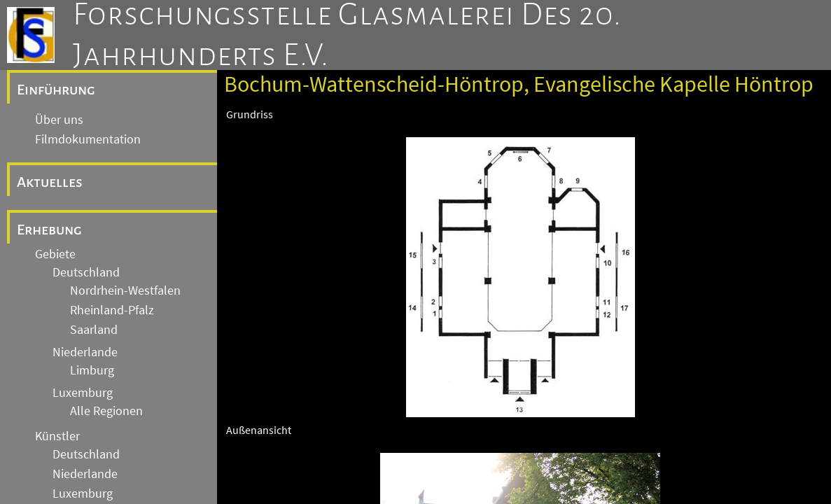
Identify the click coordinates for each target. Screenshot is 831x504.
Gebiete (55, 254)
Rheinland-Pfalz (112, 310)
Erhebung (49, 230)
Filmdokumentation (88, 139)
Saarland (94, 330)
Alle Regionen (106, 411)
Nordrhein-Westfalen (125, 290)
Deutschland (86, 272)
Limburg (92, 370)
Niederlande (85, 352)
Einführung (56, 90)
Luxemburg (83, 393)
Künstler (57, 436)
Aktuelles (50, 182)
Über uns (59, 120)
